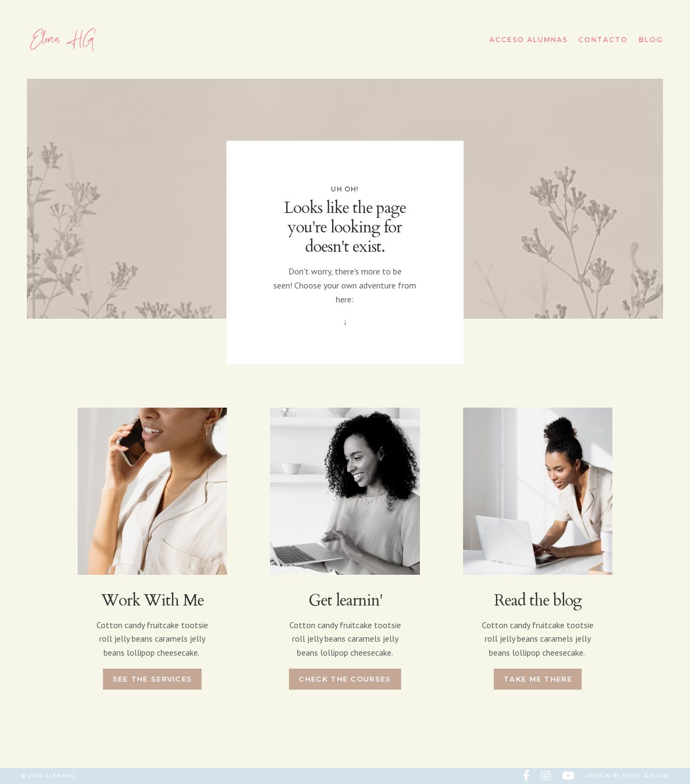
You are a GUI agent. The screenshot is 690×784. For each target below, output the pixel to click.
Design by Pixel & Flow (627, 776)
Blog (651, 40)
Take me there (538, 679)
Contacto (603, 40)
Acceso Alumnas (529, 40)
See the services (153, 679)
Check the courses (345, 679)
